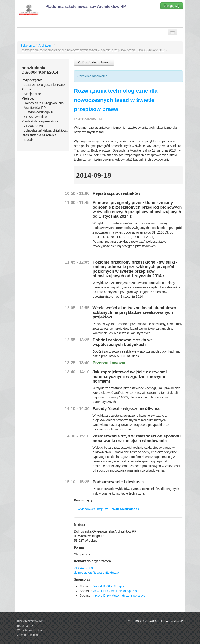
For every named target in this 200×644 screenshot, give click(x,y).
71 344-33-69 (83, 568)
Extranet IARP (26, 626)
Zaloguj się (172, 6)
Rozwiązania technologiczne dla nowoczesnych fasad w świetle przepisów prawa (116, 100)
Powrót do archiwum (94, 62)
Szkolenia (28, 46)
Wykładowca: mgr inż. (108, 509)
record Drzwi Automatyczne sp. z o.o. (120, 595)
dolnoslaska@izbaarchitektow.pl (97, 573)
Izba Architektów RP (30, 621)
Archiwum (45, 46)
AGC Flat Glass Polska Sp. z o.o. (117, 591)
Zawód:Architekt (27, 635)
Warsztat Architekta (30, 630)
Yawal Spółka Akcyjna (109, 586)
